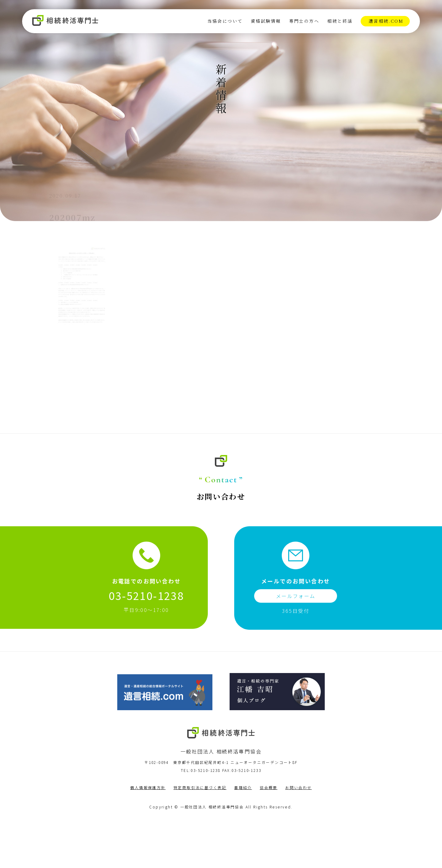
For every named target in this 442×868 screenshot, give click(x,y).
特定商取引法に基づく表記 (200, 837)
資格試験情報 (265, 22)
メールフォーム (296, 645)
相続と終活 (339, 22)
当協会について (225, 22)
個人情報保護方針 (148, 837)
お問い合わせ (298, 837)
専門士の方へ (304, 22)
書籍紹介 (243, 837)
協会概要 (269, 837)
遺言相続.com (385, 22)
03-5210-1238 (146, 645)
